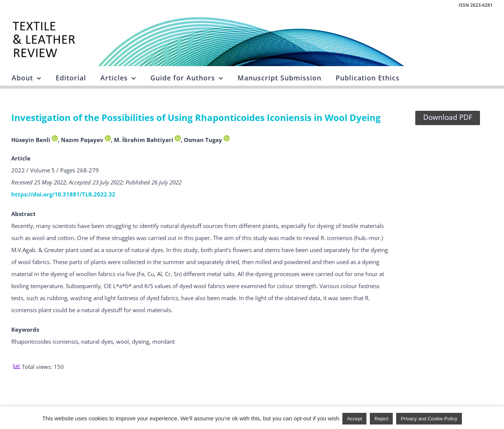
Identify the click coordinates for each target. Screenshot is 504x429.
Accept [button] (354, 419)
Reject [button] (381, 419)
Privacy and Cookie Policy (429, 419)
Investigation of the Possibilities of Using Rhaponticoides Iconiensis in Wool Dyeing (196, 117)
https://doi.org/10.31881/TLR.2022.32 (63, 194)
